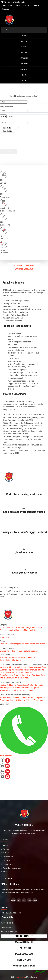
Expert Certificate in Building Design (19, 675)
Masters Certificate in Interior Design (25, 670)
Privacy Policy (5, 637)
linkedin (36, 5)
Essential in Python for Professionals (14, 697)
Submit (9, 151)
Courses (24, 47)
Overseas (11, 627)
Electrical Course (7, 864)
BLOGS (24, 75)
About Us (24, 41)
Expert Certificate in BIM (20, 678)
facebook (5, 5)
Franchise (24, 58)
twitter (13, 5)
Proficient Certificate (8, 657)
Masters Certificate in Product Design (14, 685)
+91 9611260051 (6, 755)
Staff (24, 81)
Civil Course (6, 860)
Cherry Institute (20, 977)
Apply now (6, 9)
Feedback (4, 644)
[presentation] (16, 139)
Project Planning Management (11, 868)
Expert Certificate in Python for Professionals (27, 700)
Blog (26, 630)
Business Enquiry (28, 644)
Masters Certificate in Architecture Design (16, 667)
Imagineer (34, 651)
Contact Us (24, 64)
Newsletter (32, 630)
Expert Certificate (14, 660)
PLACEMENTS (24, 69)
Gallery (24, 52)
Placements (34, 627)
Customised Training (22, 627)
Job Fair (13, 630)
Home (24, 36)
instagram (20, 5)
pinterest (29, 5)
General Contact (41, 644)
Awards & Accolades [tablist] (24, 269)
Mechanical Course (8, 857)
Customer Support (14, 644)
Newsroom (20, 630)
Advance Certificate (23, 657)
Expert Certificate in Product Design (20, 690)
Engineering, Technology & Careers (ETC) (15, 651)
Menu (5, 30)
